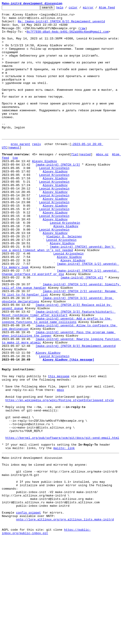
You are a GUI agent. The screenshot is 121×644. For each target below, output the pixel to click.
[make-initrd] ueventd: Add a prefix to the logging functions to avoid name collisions (57, 386)
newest (14, 179)
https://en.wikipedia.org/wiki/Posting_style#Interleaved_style (60, 481)
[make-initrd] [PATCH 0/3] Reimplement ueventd (76, 417)
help (67, 9)
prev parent (21, 175)
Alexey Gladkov (45, 195)
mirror (95, 9)
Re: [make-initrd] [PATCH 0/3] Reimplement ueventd (61, 29)
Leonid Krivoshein (54, 203)
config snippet (28, 614)
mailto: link (64, 538)
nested (85, 187)
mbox (60, 468)
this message (59, 452)
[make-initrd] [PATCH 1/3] (58, 199)
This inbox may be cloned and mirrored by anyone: (44, 557)
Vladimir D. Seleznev (64, 286)
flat (75, 187)
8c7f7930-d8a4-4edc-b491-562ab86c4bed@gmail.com (68, 41)
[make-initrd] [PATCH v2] (82, 335)
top (15, 191)
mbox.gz (102, 187)
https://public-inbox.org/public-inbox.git (46, 637)
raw (83, 37)
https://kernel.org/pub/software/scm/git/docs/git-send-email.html (62, 526)
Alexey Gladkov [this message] (68, 433)
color (80, 9)
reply (37, 175)
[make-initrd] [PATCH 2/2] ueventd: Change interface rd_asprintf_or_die (60, 329)
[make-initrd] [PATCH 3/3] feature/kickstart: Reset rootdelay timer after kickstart (59, 378)
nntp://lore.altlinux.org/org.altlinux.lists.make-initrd (65, 623)
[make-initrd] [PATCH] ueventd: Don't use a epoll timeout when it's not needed (59, 300)
